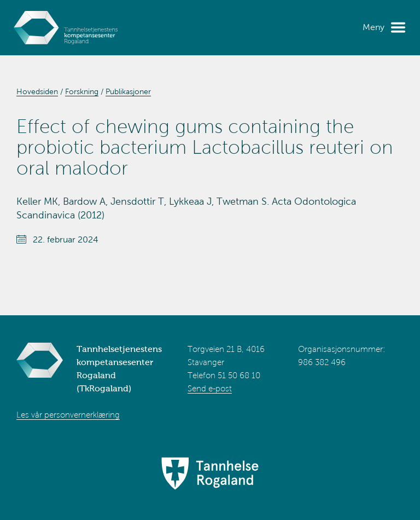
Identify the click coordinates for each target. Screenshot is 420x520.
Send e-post (210, 389)
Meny (374, 27)
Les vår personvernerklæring (68, 415)
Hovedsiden (37, 92)
